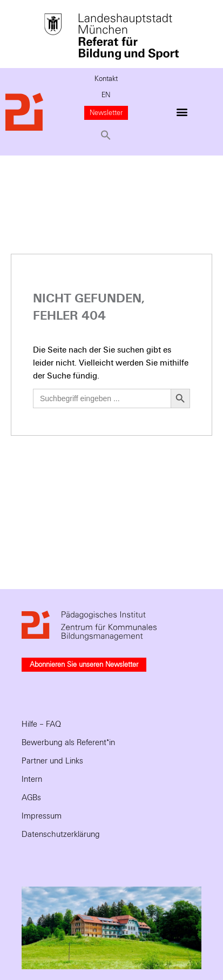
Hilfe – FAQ (41, 724)
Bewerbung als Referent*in (68, 742)
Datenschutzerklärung (61, 834)
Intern (32, 779)
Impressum (42, 816)
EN (106, 95)
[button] (106, 135)
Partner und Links (52, 761)
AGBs (31, 797)
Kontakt (106, 79)
